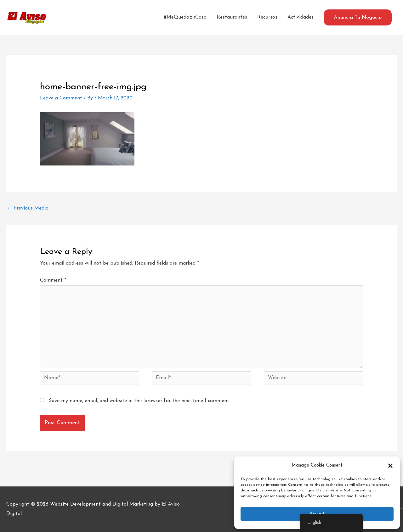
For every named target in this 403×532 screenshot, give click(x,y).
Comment (53, 280)
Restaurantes (232, 17)
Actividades (301, 17)
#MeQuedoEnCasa (185, 17)
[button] (390, 466)
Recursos (267, 17)
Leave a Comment (61, 98)
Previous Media (28, 208)
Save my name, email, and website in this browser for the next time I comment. (139, 401)
